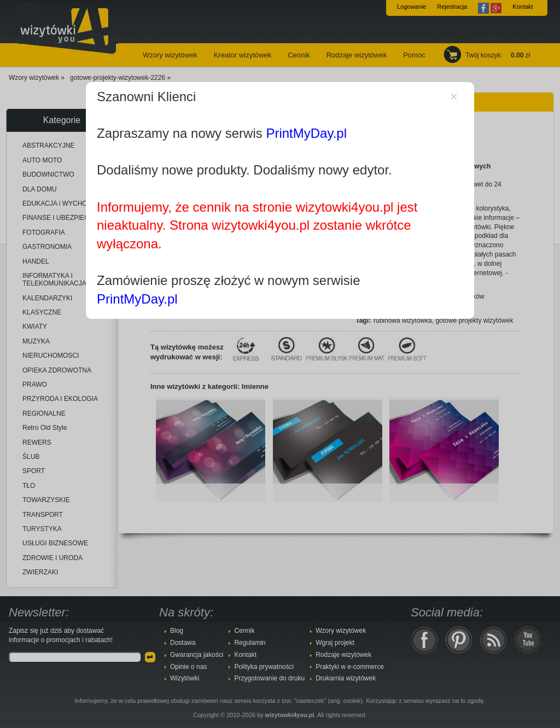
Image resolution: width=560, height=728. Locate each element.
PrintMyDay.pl (306, 133)
